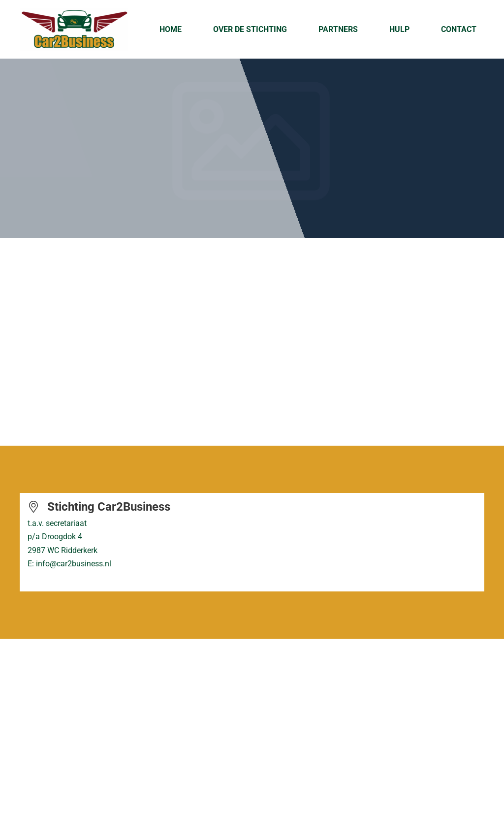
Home (171, 29)
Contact (459, 29)
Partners (338, 29)
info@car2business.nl (74, 564)
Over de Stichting (250, 29)
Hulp (399, 29)
